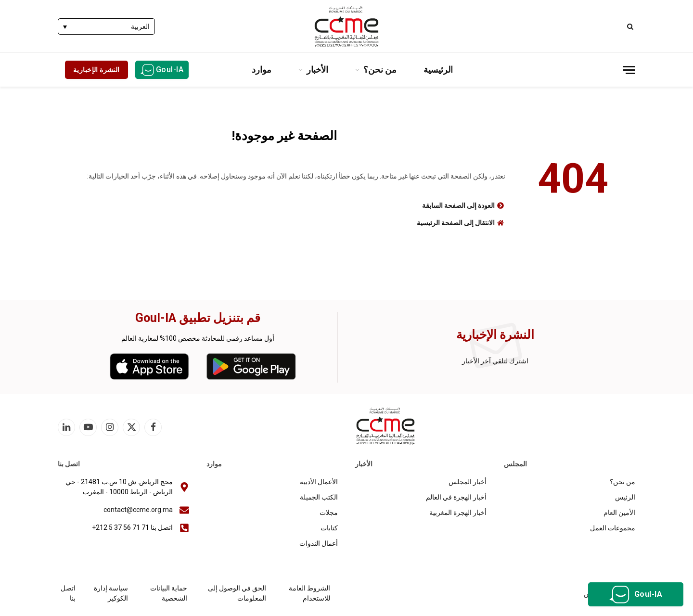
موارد (262, 70)
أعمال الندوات (319, 543)
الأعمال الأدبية (319, 482)
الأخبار (317, 70)
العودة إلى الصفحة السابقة (458, 205)
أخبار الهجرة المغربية (458, 513)
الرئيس (625, 497)
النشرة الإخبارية (96, 70)
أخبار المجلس (468, 482)
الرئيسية (438, 70)
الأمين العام (619, 513)
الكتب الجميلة (319, 497)
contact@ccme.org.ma (138, 510)
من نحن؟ (380, 70)
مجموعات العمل (613, 528)
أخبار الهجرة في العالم (456, 497)
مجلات (329, 513)
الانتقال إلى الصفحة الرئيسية (456, 223)
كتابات (329, 528)
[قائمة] (629, 70)
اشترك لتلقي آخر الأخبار (495, 361)
